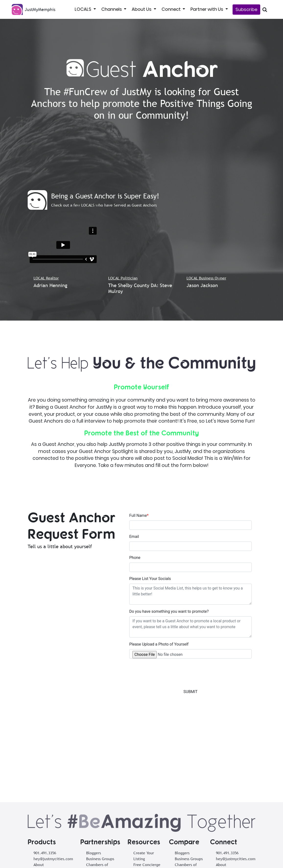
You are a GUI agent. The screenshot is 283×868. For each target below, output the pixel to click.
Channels (112, 9)
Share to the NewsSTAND (145, 861)
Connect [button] (172, 9)
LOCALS (83, 9)
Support (40, 806)
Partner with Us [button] (207, 9)
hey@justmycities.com (53, 782)
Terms (176, 861)
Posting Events (146, 823)
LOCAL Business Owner (206, 278)
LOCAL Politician (123, 278)
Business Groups (100, 782)
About (39, 788)
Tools (38, 800)
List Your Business (104, 861)
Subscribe (246, 9)
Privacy (191, 861)
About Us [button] (142, 9)
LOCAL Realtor (46, 278)
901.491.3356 (45, 776)
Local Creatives (100, 800)
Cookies (209, 861)
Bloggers (94, 776)
